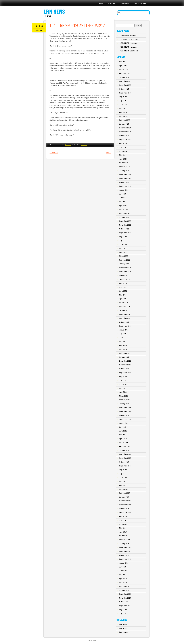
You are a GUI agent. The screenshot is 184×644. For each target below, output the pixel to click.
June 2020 (123, 338)
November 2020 (125, 318)
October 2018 (124, 415)
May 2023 (123, 202)
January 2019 (124, 404)
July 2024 (123, 147)
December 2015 (125, 547)
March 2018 (124, 443)
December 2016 (125, 501)
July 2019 (123, 380)
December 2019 (125, 361)
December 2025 (125, 81)
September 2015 (125, 559)
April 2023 (123, 206)
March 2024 (124, 163)
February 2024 (125, 167)
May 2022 (123, 248)
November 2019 (125, 365)
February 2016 (125, 540)
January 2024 (124, 171)
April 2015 (123, 579)
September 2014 (125, 606)
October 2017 (124, 462)
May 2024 (123, 155)
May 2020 (123, 342)
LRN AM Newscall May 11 (129, 35)
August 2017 (124, 470)
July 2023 (123, 194)
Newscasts (68, 145)
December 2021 (125, 268)
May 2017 (123, 481)
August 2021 (124, 283)
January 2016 (124, 544)
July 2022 (123, 241)
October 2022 (124, 229)
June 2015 (123, 571)
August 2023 (124, 190)
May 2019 (123, 388)
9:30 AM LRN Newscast (128, 43)
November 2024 (125, 132)
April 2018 (123, 439)
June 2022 (123, 244)
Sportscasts (124, 632)
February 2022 (125, 260)
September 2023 (125, 186)
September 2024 (125, 140)
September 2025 (125, 93)
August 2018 (124, 423)
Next (108, 153)
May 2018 (123, 435)
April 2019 (123, 392)
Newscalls (123, 624)
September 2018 (125, 419)
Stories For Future (141, 3)
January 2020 (124, 357)
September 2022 (125, 233)
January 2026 (124, 77)
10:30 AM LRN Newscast (129, 39)
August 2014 (124, 610)
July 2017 (123, 474)
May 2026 (123, 62)
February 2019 (125, 400)
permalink (84, 145)
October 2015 (124, 555)
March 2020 (124, 349)
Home (101, 3)
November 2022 (125, 225)
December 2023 (125, 174)
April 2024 (123, 159)
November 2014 (125, 598)
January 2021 (124, 310)
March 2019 (124, 396)
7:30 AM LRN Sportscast (129, 51)
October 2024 (124, 136)
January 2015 (124, 590)
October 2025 (124, 89)
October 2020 (124, 322)
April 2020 (123, 345)
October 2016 (124, 509)
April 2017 (123, 485)
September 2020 (125, 326)
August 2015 (124, 563)
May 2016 (123, 528)
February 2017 (125, 493)
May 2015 (123, 575)
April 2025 (123, 112)
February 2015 (125, 586)
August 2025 (124, 97)
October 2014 (124, 602)
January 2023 (124, 217)
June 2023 (123, 198)
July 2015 (123, 567)
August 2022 (124, 237)
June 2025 (123, 105)
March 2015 (124, 582)
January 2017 (124, 497)
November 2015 (125, 551)
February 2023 (125, 213)
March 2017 (124, 489)
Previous (54, 153)
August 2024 (124, 143)
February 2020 (125, 353)
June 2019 (123, 384)
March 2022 (124, 256)
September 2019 (125, 373)
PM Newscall (125, 3)
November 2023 (125, 178)
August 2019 (124, 377)
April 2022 (123, 252)
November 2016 (125, 505)
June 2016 (123, 524)
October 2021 (124, 275)
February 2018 (125, 446)
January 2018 (124, 450)
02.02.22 (39, 26)
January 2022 (124, 264)
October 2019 (124, 369)
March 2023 (124, 209)
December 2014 (125, 594)
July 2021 (123, 287)
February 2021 (125, 307)
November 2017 (125, 458)
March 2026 (124, 70)
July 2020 (123, 334)
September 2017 (125, 466)
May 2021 (123, 295)
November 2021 (125, 272)
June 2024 (123, 151)
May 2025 (123, 108)
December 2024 (125, 128)
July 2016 (123, 520)
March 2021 (124, 303)
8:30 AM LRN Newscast (128, 47)
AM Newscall (112, 3)
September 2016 (125, 512)
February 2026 (125, 73)
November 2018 (125, 411)
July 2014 (123, 614)
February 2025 (125, 120)
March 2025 (124, 116)
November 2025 (125, 85)
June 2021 (123, 291)
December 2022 (125, 221)
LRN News (54, 11)
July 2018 (123, 427)
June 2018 (123, 431)
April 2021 (123, 299)
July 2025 (123, 101)
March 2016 (124, 536)
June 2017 (123, 478)
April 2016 (123, 532)
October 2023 (124, 182)
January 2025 (124, 124)
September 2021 (125, 279)
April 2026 (123, 66)
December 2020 (125, 314)
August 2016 (124, 516)
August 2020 (124, 330)
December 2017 (125, 454)
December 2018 (125, 408)
